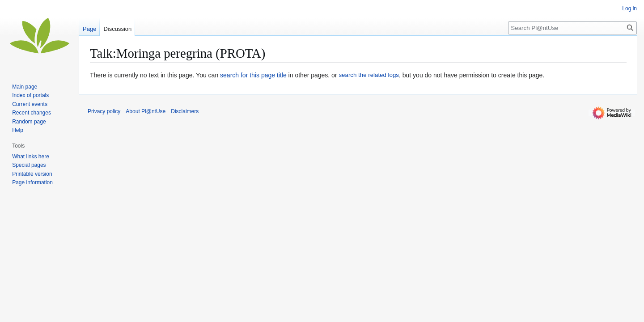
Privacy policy (104, 111)
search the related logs (369, 75)
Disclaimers (185, 111)
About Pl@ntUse (146, 111)
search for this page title (253, 75)
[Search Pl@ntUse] (572, 28)
